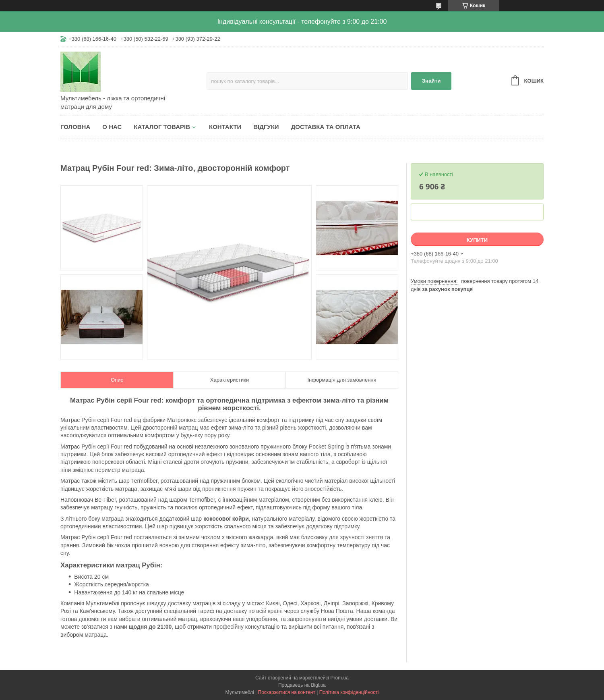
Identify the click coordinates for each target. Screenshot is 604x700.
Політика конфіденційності (349, 692)
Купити (477, 240)
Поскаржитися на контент (287, 692)
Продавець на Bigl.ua (302, 685)
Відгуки (266, 127)
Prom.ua (340, 678)
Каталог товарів (162, 127)
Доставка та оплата (326, 127)
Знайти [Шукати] (431, 81)
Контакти (225, 127)
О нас (112, 127)
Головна (75, 127)
